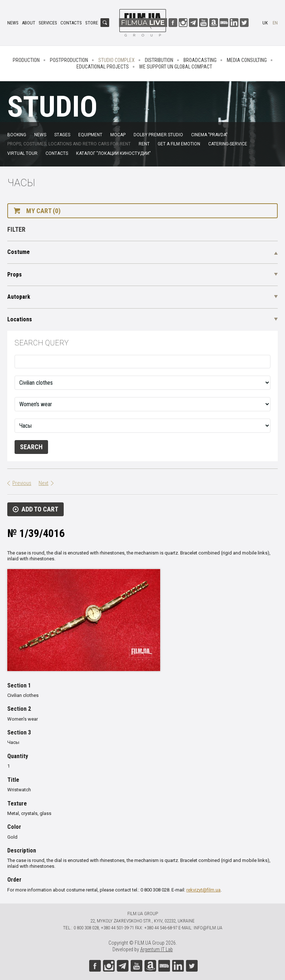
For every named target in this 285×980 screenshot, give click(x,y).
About (29, 23)
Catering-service (228, 144)
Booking (17, 135)
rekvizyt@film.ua (203, 890)
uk (265, 23)
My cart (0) (43, 211)
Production (26, 60)
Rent (144, 144)
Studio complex (116, 60)
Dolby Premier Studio (158, 135)
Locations (20, 319)
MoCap (118, 135)
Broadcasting (200, 60)
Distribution (159, 60)
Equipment (90, 135)
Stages (62, 135)
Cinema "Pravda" (209, 135)
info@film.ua (208, 928)
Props (15, 275)
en (275, 23)
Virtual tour (22, 153)
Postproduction (69, 60)
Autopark (19, 297)
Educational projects (103, 67)
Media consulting (247, 60)
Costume (19, 252)
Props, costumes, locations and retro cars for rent (69, 144)
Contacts (71, 23)
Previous (22, 483)
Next (43, 483)
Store (92, 23)
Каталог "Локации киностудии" (113, 153)
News (13, 23)
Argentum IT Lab (157, 949)
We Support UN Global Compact (176, 67)
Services (48, 23)
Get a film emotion (179, 144)
